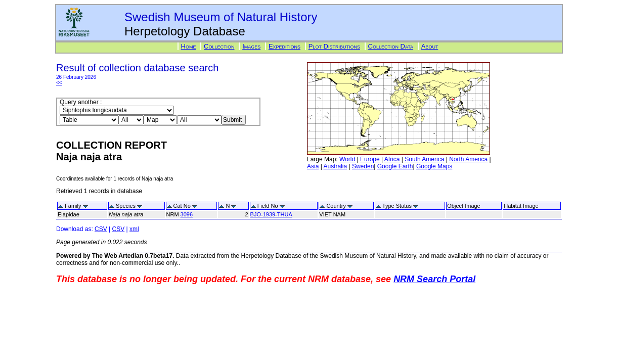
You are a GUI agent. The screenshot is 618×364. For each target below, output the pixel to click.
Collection (219, 46)
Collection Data (391, 46)
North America (468, 159)
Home (189, 46)
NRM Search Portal (434, 279)
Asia (313, 166)
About (430, 46)
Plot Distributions (334, 46)
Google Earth (395, 166)
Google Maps (434, 166)
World (347, 159)
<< (59, 83)
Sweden (363, 166)
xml (134, 229)
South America (424, 159)
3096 (187, 214)
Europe (370, 159)
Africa (392, 159)
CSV (101, 229)
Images (251, 46)
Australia (335, 166)
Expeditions (284, 46)
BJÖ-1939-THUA (271, 214)
